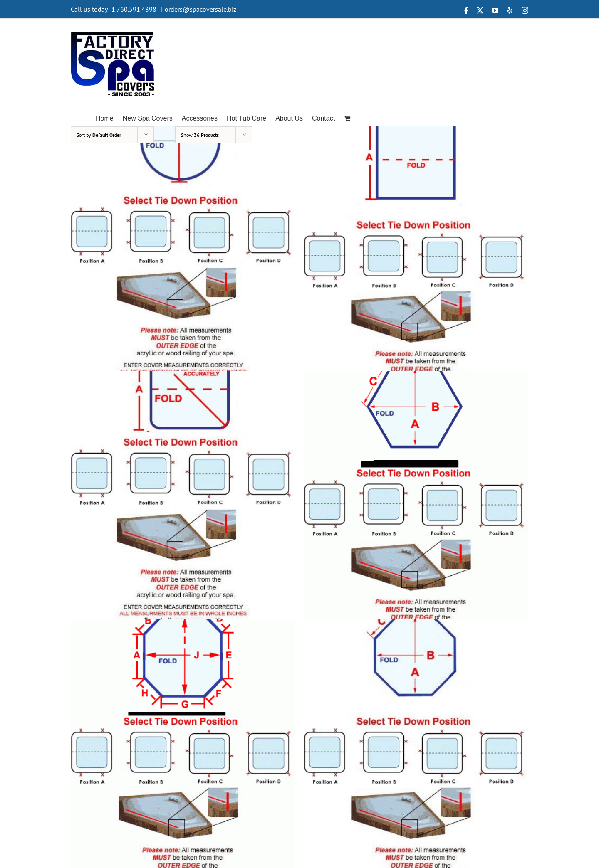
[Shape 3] (183, 256)
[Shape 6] (416, 504)
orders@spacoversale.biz (200, 9)
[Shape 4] (416, 256)
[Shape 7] (183, 752)
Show (200, 135)
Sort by (99, 135)
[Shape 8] (416, 752)
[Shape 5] (183, 504)
